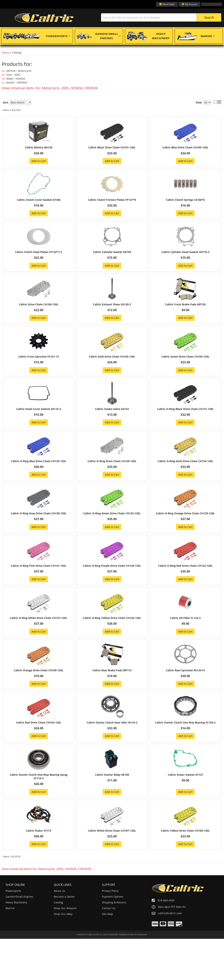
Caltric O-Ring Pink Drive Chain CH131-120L (39, 572)
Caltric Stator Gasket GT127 (185, 794)
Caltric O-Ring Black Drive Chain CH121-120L (185, 411)
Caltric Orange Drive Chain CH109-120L (39, 685)
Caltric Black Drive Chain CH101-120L (112, 148)
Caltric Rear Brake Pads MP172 (112, 685)
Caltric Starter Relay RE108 (112, 794)
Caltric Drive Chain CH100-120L (39, 305)
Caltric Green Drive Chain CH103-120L (185, 358)
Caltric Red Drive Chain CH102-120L (39, 738)
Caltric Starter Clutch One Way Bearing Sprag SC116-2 (39, 796)
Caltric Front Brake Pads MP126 (185, 305)
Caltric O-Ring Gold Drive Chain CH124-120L (185, 463)
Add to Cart (39, 161)
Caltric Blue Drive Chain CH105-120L (185, 148)
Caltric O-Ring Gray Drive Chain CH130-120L (39, 516)
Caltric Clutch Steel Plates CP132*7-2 (39, 253)
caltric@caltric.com (170, 934)
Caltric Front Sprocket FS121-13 (39, 358)
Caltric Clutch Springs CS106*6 (185, 200)
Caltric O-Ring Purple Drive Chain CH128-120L (112, 574)
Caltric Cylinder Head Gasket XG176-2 (185, 253)
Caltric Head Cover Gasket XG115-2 (39, 411)
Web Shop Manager (138, 955)
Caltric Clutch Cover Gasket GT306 (39, 200)
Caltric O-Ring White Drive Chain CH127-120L (39, 631)
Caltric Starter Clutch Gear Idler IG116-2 (112, 738)
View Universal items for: (50, 88)
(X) (3, 71)
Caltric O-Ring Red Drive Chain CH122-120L (185, 572)
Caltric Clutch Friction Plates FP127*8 (112, 200)
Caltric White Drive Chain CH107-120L (112, 851)
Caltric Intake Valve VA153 (112, 411)
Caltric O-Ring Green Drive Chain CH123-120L (112, 518)
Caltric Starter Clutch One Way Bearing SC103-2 (185, 740)
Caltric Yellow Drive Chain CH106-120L (185, 851)
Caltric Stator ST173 (39, 851)
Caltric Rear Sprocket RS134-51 (185, 685)
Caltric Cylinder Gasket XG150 (112, 253)
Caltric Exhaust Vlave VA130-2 (112, 305)
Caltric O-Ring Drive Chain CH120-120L (112, 463)
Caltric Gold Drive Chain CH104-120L (112, 358)
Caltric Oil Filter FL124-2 (185, 629)
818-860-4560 (166, 921)
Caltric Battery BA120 (39, 148)
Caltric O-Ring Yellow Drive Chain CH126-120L (112, 631)
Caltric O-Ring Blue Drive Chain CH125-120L (39, 463)
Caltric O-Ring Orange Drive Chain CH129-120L (185, 518)
